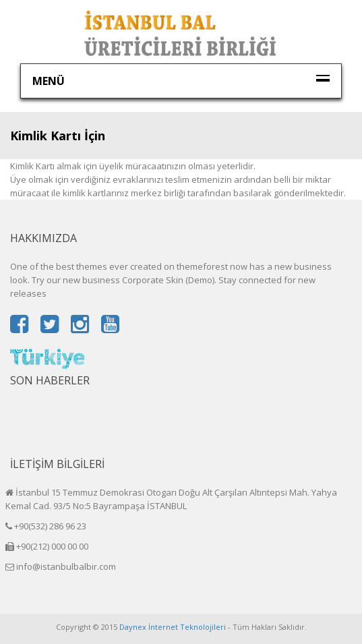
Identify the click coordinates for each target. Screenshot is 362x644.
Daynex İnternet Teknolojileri (173, 627)
